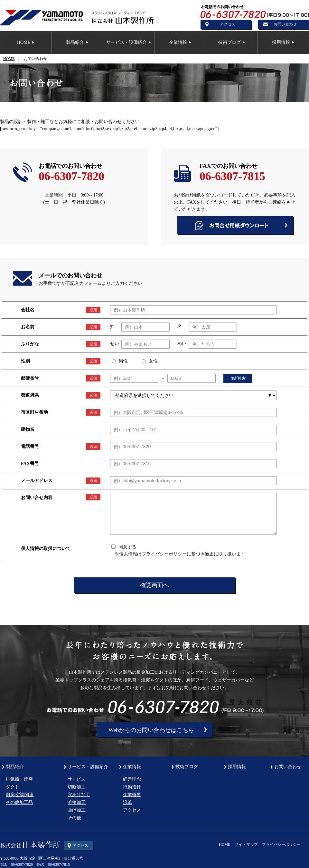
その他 (74, 818)
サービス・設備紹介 (88, 767)
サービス (77, 779)
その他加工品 (19, 802)
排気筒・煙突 (19, 779)
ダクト (13, 787)
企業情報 (132, 767)
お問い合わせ (285, 24)
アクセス (228, 24)
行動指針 (132, 787)
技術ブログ (187, 767)
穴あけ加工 (79, 795)
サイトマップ (246, 844)
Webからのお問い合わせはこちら (151, 730)
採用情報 (237, 767)
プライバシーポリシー (281, 844)
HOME (9, 59)
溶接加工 (77, 802)
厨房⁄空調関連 (20, 795)
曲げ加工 (77, 810)
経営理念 (132, 779)
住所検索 (238, 378)
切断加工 (77, 787)
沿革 (127, 802)
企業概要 (132, 795)
